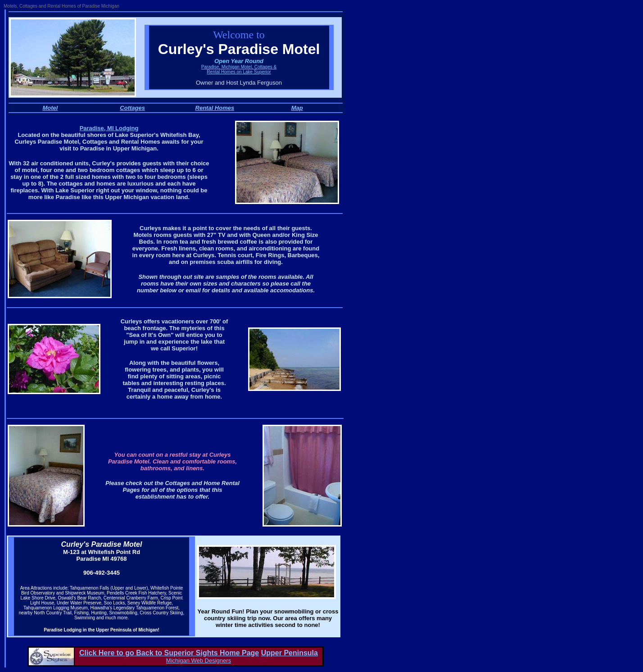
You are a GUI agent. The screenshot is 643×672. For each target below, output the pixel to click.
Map (297, 108)
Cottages (132, 108)
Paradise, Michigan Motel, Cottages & (239, 67)
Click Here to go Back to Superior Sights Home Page (169, 653)
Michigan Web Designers (199, 661)
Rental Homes (215, 108)
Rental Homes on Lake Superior (239, 72)
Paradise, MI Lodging (109, 128)
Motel (50, 108)
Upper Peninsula (290, 653)
